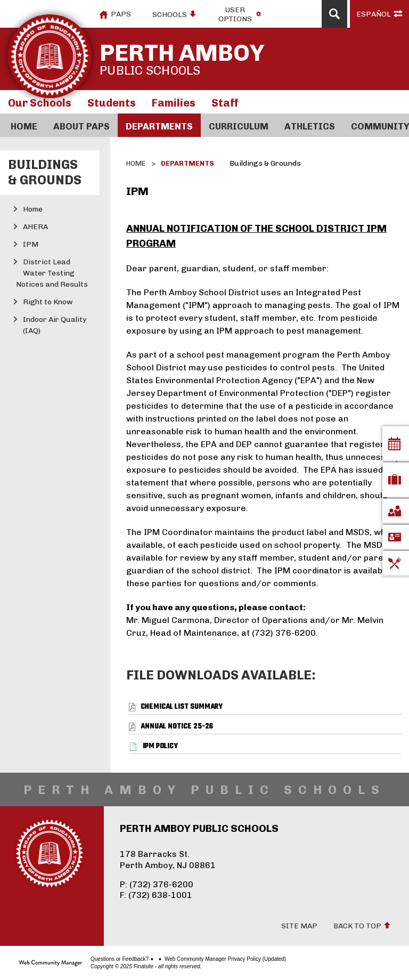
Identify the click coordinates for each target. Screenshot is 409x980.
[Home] (24, 125)
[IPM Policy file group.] (160, 746)
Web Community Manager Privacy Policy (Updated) (225, 959)
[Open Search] (334, 14)
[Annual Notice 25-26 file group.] (177, 727)
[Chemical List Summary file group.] (182, 707)
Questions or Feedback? (120, 959)
